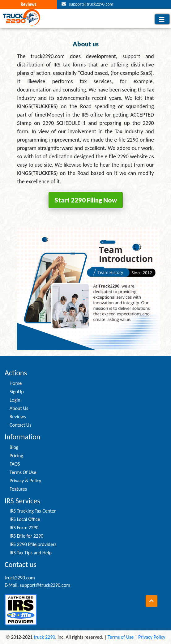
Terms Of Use (23, 472)
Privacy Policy (152, 637)
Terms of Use (121, 637)
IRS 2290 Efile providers (33, 544)
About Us (19, 408)
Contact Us (20, 425)
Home (16, 383)
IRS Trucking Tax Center (33, 511)
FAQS (15, 464)
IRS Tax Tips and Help (31, 553)
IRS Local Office (25, 519)
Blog (14, 447)
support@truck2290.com (91, 4)
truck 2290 (44, 637)
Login (15, 400)
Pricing (16, 456)
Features (18, 489)
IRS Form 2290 (24, 528)
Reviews (29, 4)
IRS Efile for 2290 (26, 536)
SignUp (17, 392)
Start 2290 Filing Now (86, 200)
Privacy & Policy (25, 481)
